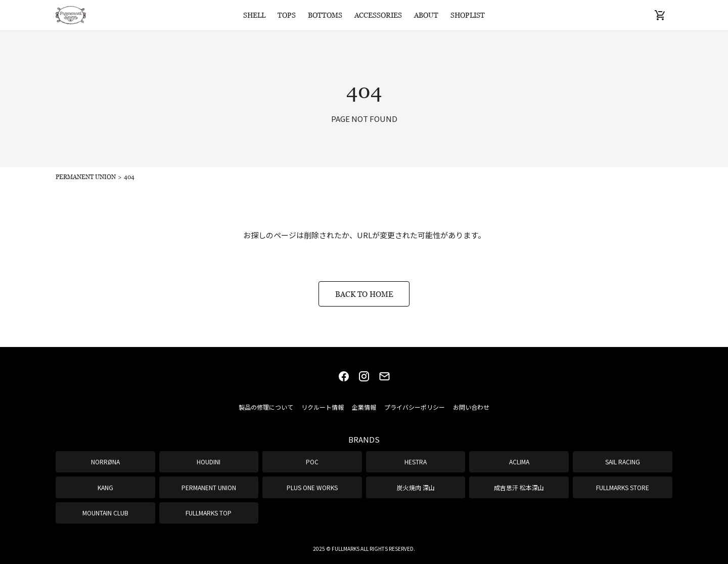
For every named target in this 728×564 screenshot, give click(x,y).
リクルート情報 (323, 407)
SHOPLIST (468, 15)
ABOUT (426, 15)
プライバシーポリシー (415, 407)
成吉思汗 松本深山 (519, 487)
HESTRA (416, 462)
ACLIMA (519, 462)
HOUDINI (209, 462)
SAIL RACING (623, 462)
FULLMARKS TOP (209, 513)
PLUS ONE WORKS (312, 487)
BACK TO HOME (364, 294)
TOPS (287, 15)
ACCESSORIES (378, 15)
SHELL (254, 15)
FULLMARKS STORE (623, 487)
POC (312, 462)
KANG (105, 487)
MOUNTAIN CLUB (105, 513)
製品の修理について (266, 407)
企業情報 (364, 407)
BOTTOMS (325, 15)
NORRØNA (105, 462)
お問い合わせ (471, 407)
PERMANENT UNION (209, 487)
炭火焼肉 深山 (416, 487)
